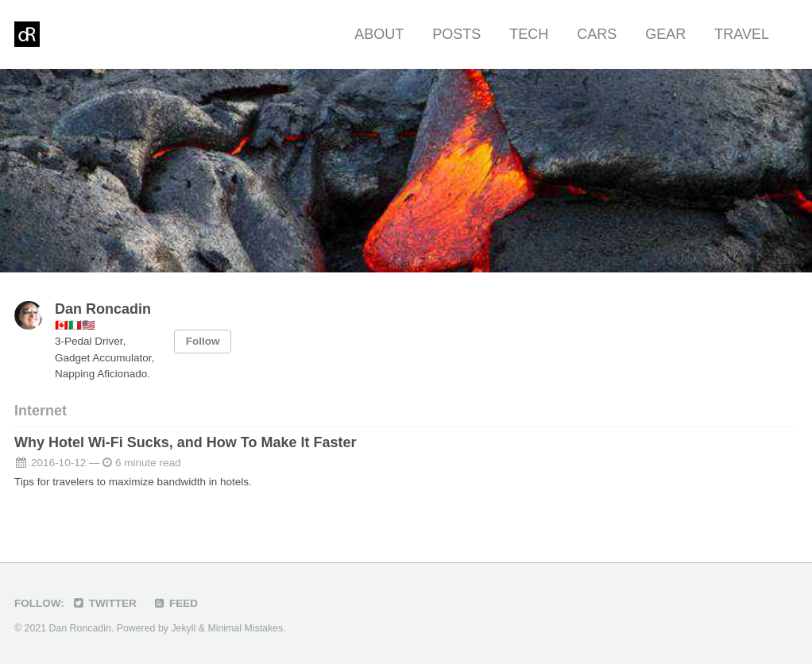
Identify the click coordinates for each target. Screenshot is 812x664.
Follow (203, 341)
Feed (175, 603)
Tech (529, 34)
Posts (456, 34)
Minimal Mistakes (245, 628)
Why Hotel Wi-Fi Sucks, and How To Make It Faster (186, 442)
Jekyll (183, 628)
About (379, 34)
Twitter (104, 603)
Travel (742, 34)
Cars (597, 34)
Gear (665, 34)
